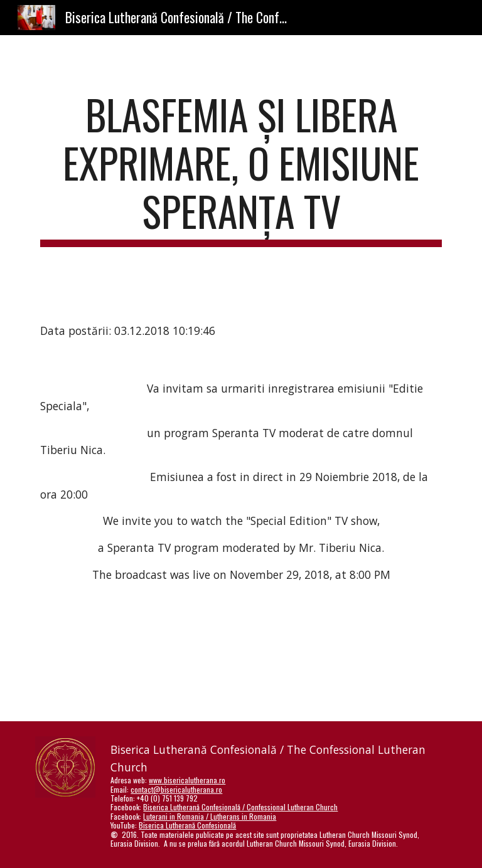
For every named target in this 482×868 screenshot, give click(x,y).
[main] (241, 169)
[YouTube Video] (223, 663)
